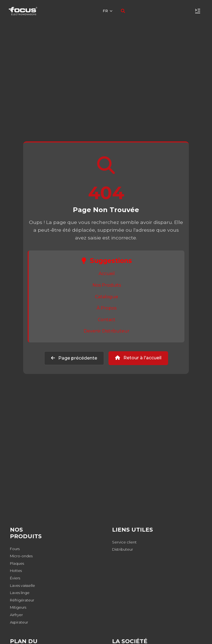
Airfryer (16, 615)
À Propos (107, 308)
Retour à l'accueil (138, 358)
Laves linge (20, 593)
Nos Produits (107, 285)
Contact (107, 320)
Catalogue (107, 297)
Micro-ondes (21, 556)
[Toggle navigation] (198, 11)
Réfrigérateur (22, 600)
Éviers (15, 578)
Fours (15, 549)
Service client (124, 542)
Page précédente (74, 358)
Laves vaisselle (22, 585)
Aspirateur (19, 622)
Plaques (17, 563)
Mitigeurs (18, 607)
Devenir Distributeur (107, 331)
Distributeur (123, 549)
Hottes (16, 571)
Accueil (107, 274)
